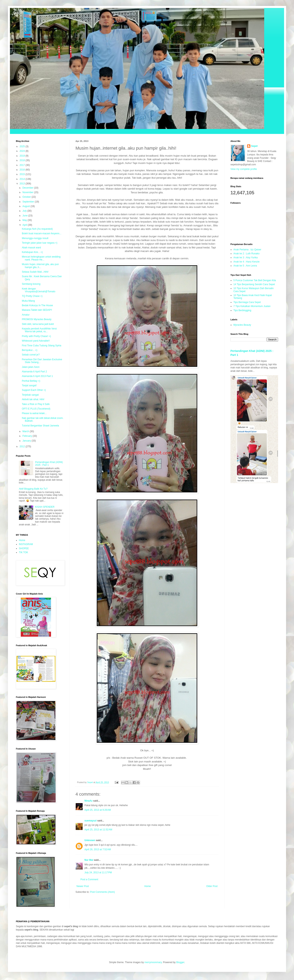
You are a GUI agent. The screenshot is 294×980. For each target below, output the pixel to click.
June (25, 216)
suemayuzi (90, 821)
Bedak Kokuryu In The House (37, 305)
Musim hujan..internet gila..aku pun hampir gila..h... (40, 266)
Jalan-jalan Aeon (31, 367)
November (28, 192)
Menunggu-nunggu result (35, 238)
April (25, 225)
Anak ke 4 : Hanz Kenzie (246, 262)
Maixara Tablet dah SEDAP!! (37, 310)
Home (148, 886)
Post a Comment (89, 879)
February (28, 436)
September (29, 202)
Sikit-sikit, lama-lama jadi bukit (38, 324)
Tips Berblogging (242, 310)
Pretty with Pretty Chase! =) (36, 336)
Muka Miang (28, 301)
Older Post (212, 886)
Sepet (254, 146)
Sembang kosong (31, 284)
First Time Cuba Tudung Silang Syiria (42, 346)
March (26, 431)
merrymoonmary (153, 962)
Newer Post (83, 886)
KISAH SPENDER (45, 507)
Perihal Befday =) (31, 381)
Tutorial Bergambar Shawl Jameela (40, 426)
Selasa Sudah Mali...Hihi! (35, 272)
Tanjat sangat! (29, 385)
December (28, 188)
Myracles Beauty (242, 325)
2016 (23, 170)
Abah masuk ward (31, 248)
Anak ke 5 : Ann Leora (245, 266)
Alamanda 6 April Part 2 (34, 372)
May (25, 220)
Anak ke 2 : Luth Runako (246, 254)
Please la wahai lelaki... (34, 413)
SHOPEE (24, 548)
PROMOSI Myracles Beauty (37, 319)
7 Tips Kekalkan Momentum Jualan (252, 306)
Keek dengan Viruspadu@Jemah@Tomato (39, 290)
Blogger (180, 962)
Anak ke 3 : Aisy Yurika (246, 258)
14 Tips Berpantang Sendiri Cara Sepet (254, 284)
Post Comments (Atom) (102, 892)
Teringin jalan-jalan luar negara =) (40, 243)
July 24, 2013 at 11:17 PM (98, 873)
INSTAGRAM (26, 544)
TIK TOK (23, 552)
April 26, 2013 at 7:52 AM (98, 849)
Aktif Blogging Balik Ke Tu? (33, 489)
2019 (23, 156)
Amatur (26, 315)
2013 (23, 184)
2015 (23, 174)
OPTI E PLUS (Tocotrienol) (36, 409)
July (25, 211)
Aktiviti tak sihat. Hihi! (33, 399)
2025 (23, 146)
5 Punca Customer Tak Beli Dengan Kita (255, 280)
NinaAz (88, 801)
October (27, 197)
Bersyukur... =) (30, 350)
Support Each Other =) (34, 390)
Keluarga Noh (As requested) (37, 229)
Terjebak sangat (30, 395)
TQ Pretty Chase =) (32, 296)
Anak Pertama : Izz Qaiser (247, 250)
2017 (23, 165)
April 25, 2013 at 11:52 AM (98, 830)
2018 (23, 160)
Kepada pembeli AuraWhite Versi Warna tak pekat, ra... (39, 330)
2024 (23, 151)
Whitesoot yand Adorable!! (36, 341)
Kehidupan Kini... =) (32, 252)
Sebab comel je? (31, 355)
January (27, 441)
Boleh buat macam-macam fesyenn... (42, 233)
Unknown (90, 840)
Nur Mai (89, 860)
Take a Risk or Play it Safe (36, 404)
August (27, 206)
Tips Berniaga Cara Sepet (247, 302)
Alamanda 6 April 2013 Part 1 (37, 376)
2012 (23, 446)
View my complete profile (244, 169)
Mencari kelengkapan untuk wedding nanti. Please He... (41, 258)
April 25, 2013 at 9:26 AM (98, 810)
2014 (23, 179)
